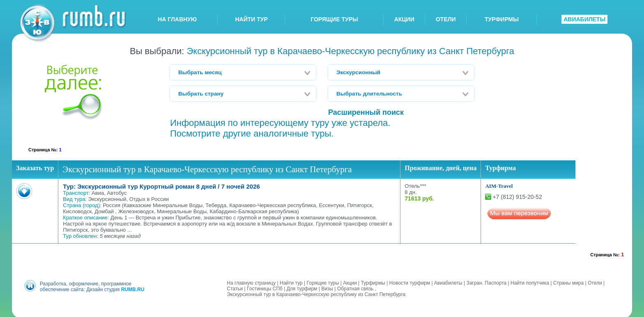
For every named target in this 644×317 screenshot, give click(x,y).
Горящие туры (323, 282)
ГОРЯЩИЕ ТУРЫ (334, 19)
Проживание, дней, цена (440, 168)
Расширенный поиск (366, 112)
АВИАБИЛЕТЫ (584, 19)
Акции (350, 282)
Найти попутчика (530, 282)
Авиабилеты (448, 282)
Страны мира (568, 282)
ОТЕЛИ (446, 19)
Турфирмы (373, 282)
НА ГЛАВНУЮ (177, 19)
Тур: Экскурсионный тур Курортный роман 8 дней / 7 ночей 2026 (161, 186)
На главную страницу (251, 282)
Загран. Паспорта (486, 282)
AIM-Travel (499, 186)
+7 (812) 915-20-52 (517, 197)
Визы (327, 288)
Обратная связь (355, 288)
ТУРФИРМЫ (502, 19)
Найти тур (291, 282)
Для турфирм (302, 288)
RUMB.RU (133, 289)
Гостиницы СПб (265, 288)
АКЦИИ (404, 19)
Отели (595, 282)
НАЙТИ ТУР (252, 19)
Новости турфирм (410, 282)
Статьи (235, 288)
